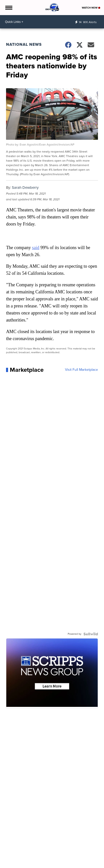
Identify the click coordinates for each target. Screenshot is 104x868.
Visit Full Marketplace (81, 370)
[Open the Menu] (8, 8)
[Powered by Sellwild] (91, 634)
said (36, 248)
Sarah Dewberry (25, 188)
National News (24, 44)
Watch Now (91, 8)
